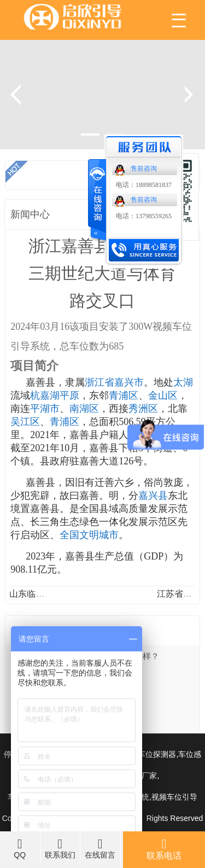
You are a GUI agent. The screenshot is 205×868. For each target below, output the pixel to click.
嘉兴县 (153, 496)
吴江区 (25, 422)
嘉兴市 (129, 382)
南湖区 (84, 409)
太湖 (183, 382)
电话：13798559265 (144, 216)
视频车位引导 (174, 797)
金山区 (163, 395)
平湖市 (45, 409)
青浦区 (124, 395)
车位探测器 (157, 755)
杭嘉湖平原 (55, 395)
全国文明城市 (89, 535)
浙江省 (99, 382)
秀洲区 (143, 409)
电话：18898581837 (144, 185)
